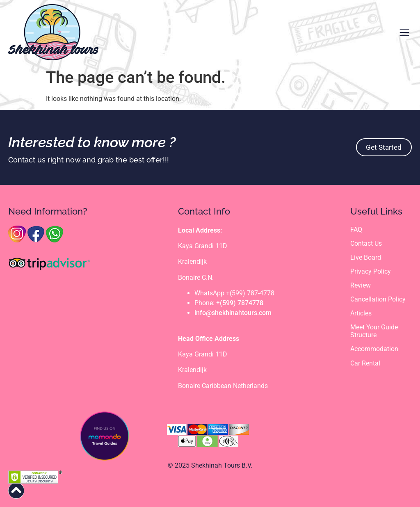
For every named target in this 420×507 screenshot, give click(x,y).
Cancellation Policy (378, 300)
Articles (361, 314)
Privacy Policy (371, 271)
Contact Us (366, 243)
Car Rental (365, 363)
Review (361, 285)
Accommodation (374, 349)
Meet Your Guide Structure (374, 331)
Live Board (366, 257)
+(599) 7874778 (240, 303)
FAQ (356, 230)
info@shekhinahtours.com (233, 313)
